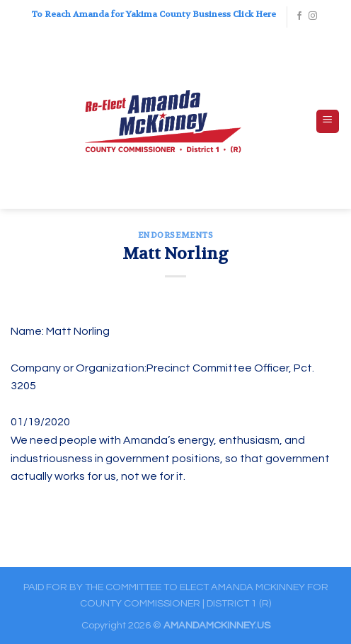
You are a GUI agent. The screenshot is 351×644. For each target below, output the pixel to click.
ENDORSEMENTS (176, 235)
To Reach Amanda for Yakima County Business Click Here (154, 14)
